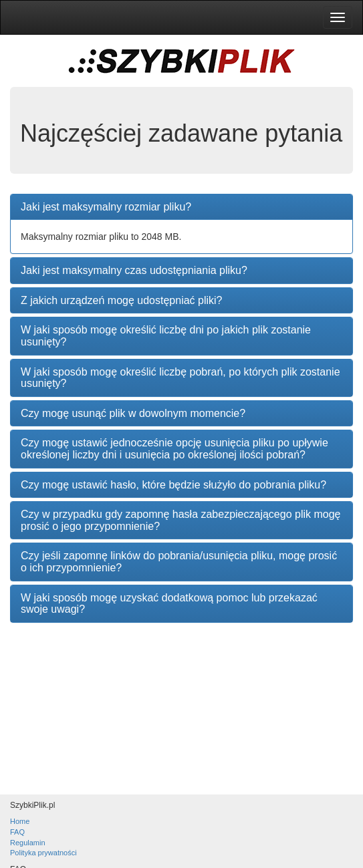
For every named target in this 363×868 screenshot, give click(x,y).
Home (20, 821)
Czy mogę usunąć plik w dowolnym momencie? (133, 413)
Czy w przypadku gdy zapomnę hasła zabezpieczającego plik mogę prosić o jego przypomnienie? (180, 520)
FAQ (17, 832)
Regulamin (28, 843)
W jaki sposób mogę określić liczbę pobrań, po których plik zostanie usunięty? (180, 378)
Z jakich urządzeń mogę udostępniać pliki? (122, 300)
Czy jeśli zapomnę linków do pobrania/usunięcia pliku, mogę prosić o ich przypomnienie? (179, 562)
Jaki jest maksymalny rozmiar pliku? (106, 207)
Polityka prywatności (43, 853)
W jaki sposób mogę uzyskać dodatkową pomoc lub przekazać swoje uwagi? (169, 604)
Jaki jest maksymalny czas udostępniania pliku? (134, 270)
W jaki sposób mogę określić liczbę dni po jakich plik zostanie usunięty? (166, 336)
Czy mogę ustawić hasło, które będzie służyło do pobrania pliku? (173, 485)
